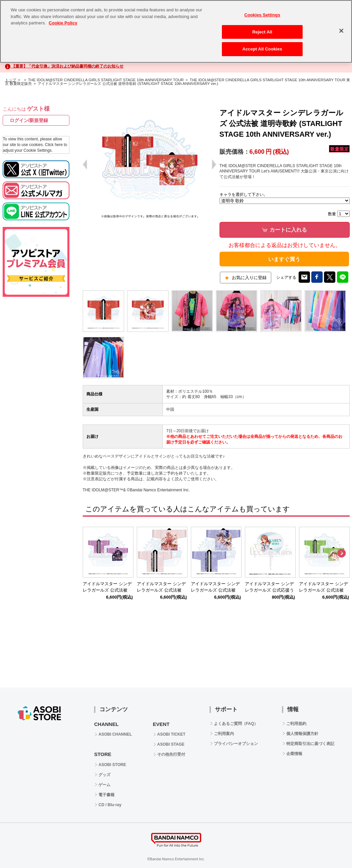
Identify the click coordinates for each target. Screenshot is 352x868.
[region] (176, 31)
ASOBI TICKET (171, 734)
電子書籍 (106, 795)
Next (341, 553)
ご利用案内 (224, 734)
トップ (11, 80)
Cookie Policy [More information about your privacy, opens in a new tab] (63, 23)
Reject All (262, 32)
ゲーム (104, 785)
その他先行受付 (171, 754)
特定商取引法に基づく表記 (310, 744)
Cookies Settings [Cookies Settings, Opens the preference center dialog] (262, 15)
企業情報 (294, 754)
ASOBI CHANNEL (115, 734)
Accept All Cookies (262, 49)
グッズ (104, 775)
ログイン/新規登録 (29, 120)
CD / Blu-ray (110, 805)
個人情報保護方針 (302, 734)
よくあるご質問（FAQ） (236, 724)
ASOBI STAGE (171, 744)
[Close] (341, 31)
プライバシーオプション (236, 744)
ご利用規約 (296, 724)
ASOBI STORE (112, 765)
